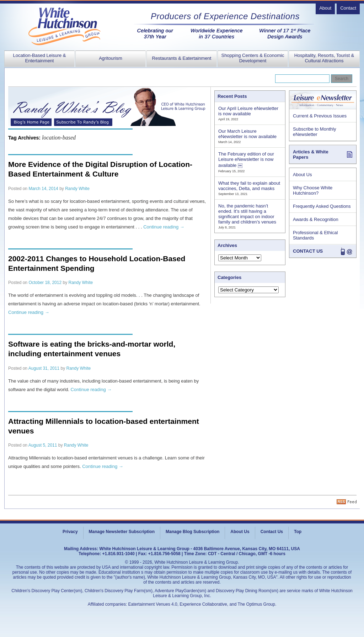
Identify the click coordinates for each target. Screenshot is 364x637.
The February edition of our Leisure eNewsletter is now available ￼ (246, 160)
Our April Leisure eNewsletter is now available (248, 111)
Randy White (77, 189)
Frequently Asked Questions (322, 206)
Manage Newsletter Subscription (122, 532)
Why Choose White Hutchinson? (313, 190)
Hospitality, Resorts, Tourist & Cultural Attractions (324, 58)
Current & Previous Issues (320, 116)
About (325, 8)
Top (298, 532)
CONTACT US (308, 251)
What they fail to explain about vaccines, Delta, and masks (249, 186)
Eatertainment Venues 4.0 (153, 604)
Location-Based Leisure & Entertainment (40, 58)
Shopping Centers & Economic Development (253, 58)
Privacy (70, 532)
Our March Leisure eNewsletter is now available (247, 134)
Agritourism (111, 58)
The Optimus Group (256, 604)
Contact (348, 8)
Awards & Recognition (316, 219)
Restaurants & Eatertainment (182, 58)
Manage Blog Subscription (192, 532)
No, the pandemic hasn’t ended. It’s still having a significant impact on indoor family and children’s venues (247, 214)
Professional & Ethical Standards (315, 235)
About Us (302, 175)
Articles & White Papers (311, 154)
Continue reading (164, 227)
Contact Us (272, 532)
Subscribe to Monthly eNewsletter (314, 132)
